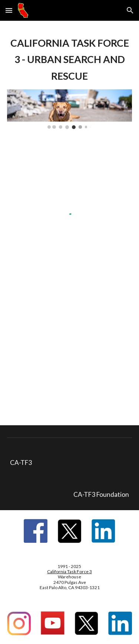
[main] (70, 60)
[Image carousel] (70, 109)
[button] (9, 10)
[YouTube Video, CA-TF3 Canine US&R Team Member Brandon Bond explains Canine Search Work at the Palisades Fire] (70, 353)
